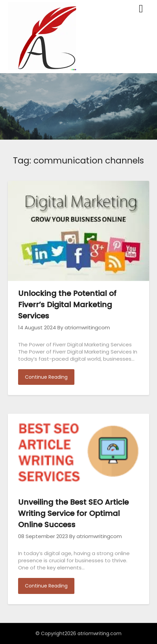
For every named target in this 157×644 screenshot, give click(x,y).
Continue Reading (46, 377)
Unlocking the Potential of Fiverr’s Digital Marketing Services (67, 305)
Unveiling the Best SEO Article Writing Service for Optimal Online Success (73, 513)
